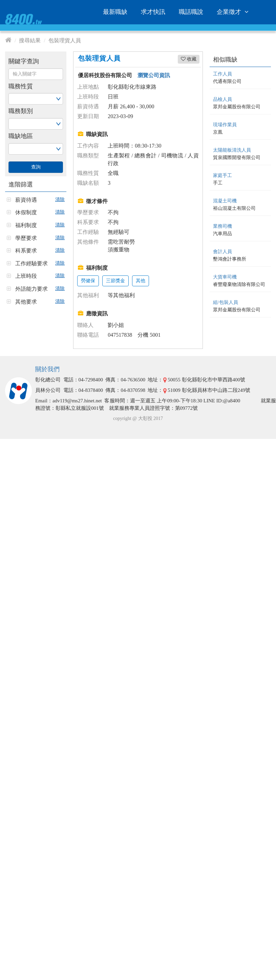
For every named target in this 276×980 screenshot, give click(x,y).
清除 (60, 199)
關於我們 (47, 369)
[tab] (36, 197)
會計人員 (222, 252)
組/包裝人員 (226, 302)
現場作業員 (225, 125)
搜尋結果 (30, 40)
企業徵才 (234, 12)
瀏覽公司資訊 (154, 75)
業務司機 (222, 226)
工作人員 (222, 74)
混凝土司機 (225, 201)
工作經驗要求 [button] (31, 263)
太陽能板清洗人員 (232, 150)
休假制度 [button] (26, 212)
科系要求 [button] (26, 251)
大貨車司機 (225, 277)
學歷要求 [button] (26, 238)
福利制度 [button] (26, 225)
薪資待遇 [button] (26, 200)
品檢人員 (222, 99)
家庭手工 (222, 175)
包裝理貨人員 (65, 40)
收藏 (189, 59)
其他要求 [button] (26, 302)
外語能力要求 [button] (31, 289)
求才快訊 (153, 12)
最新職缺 (115, 12)
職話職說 (191, 12)
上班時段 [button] (26, 276)
